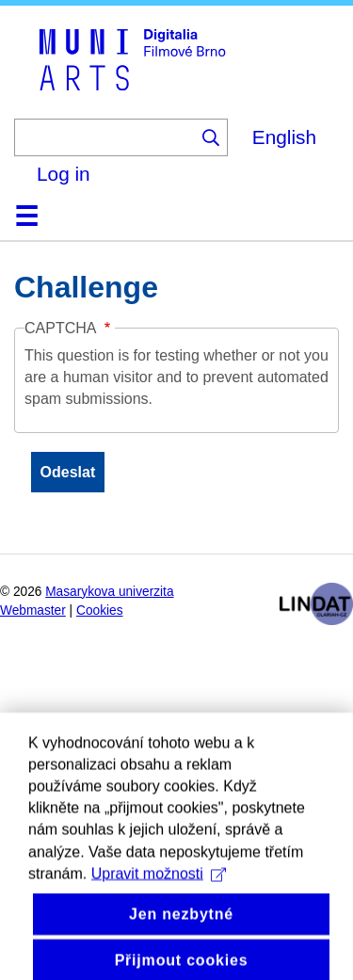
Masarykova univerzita (109, 592)
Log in (64, 174)
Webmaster (33, 610)
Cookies (100, 610)
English (284, 137)
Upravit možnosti (159, 902)
